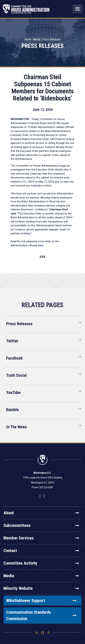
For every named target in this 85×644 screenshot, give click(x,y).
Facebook (14, 358)
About (41, 513)
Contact (41, 551)
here (41, 245)
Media (37, 39)
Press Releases (52, 39)
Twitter (12, 341)
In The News (17, 427)
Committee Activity (41, 563)
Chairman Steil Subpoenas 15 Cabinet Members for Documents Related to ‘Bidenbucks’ (43, 88)
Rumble (13, 410)
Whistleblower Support (41, 601)
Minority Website (41, 588)
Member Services (41, 538)
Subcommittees (41, 525)
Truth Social (16, 375)
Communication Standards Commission (41, 615)
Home (28, 39)
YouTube (13, 393)
